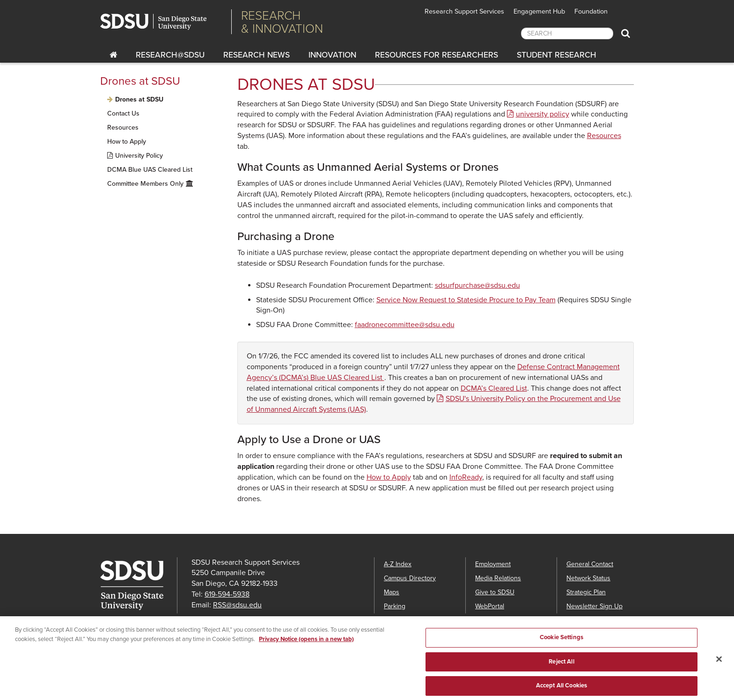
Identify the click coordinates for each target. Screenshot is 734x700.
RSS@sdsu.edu (237, 605)
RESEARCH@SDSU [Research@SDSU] (170, 55)
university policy (543, 114)
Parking (395, 606)
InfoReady (466, 477)
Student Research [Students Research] (557, 55)
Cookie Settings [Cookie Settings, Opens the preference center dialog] (562, 642)
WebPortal (490, 606)
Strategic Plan (586, 592)
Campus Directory (410, 578)
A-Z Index (398, 564)
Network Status (588, 578)
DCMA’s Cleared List (494, 388)
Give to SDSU (495, 592)
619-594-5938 (227, 594)
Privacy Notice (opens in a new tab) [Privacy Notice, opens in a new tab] (306, 644)
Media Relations (498, 578)
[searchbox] (567, 33)
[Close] (719, 664)
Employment (493, 564)
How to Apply (127, 142)
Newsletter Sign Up (595, 606)
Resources (123, 128)
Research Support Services (464, 11)
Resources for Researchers (437, 55)
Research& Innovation (282, 22)
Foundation (591, 11)
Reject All (561, 666)
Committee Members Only (145, 184)
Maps (392, 592)
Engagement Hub (539, 11)
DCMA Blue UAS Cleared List (150, 170)
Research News (257, 55)
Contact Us (123, 113)
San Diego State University (162, 22)
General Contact (590, 564)
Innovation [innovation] (332, 55)
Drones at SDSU (140, 81)
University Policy (139, 156)
